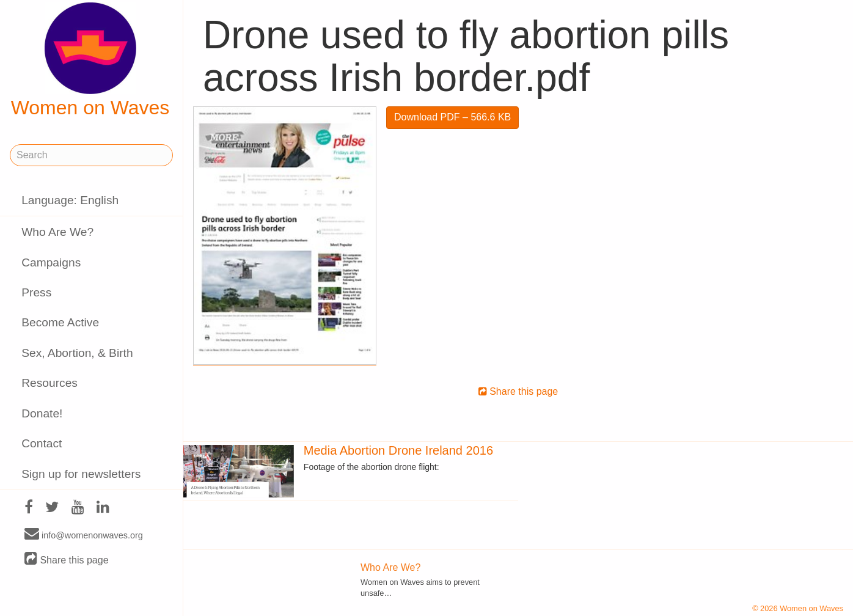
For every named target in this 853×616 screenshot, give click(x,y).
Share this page (67, 559)
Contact (42, 443)
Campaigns (51, 262)
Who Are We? (57, 232)
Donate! (42, 413)
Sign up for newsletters (81, 474)
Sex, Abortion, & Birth (77, 353)
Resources (49, 383)
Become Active (60, 322)
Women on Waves (90, 61)
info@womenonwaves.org (84, 535)
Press (36, 292)
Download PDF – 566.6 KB (452, 117)
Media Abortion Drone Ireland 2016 (398, 450)
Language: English (70, 200)
